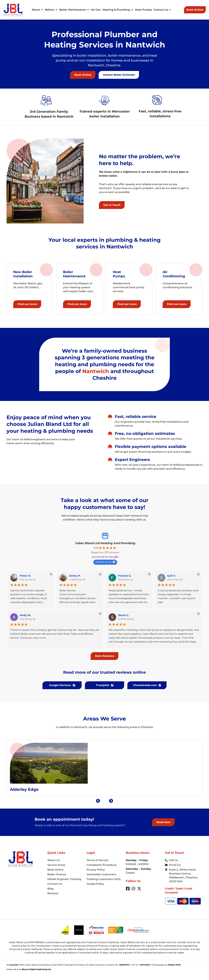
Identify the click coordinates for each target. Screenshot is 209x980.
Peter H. (25, 576)
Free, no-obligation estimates (145, 433)
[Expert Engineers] (110, 459)
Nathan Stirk (174, 965)
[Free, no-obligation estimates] (110, 433)
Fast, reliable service (136, 417)
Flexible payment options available (151, 447)
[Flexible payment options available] (110, 446)
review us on (105, 562)
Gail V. (171, 576)
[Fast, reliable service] (110, 416)
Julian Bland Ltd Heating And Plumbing (105, 543)
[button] (119, 75)
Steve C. (124, 615)
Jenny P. (75, 576)
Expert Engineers (132, 460)
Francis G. (125, 576)
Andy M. (25, 615)
